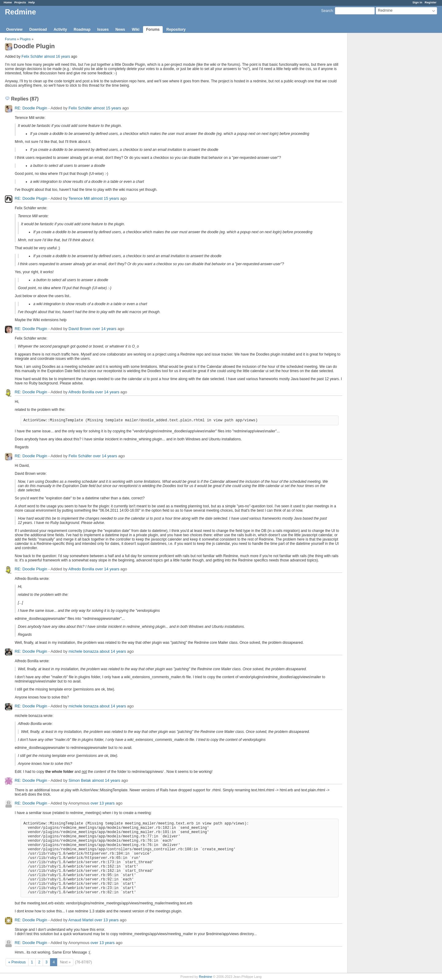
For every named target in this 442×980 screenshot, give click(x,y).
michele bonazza (83, 651)
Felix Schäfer (32, 57)
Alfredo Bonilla (81, 392)
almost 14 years (106, 780)
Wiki (136, 30)
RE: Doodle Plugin (31, 108)
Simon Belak (80, 780)
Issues (103, 30)
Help (32, 2)
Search (327, 11)
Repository (176, 30)
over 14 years (105, 329)
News (120, 30)
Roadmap (82, 30)
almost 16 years (57, 57)
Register (431, 2)
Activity (60, 30)
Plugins (25, 39)
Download (38, 30)
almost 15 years (107, 108)
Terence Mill (79, 198)
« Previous (17, 962)
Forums (153, 30)
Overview (14, 30)
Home (8, 2)
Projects (20, 2)
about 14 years (113, 651)
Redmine (205, 977)
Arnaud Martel (81, 920)
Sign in (417, 2)
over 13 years (103, 803)
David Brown (80, 329)
